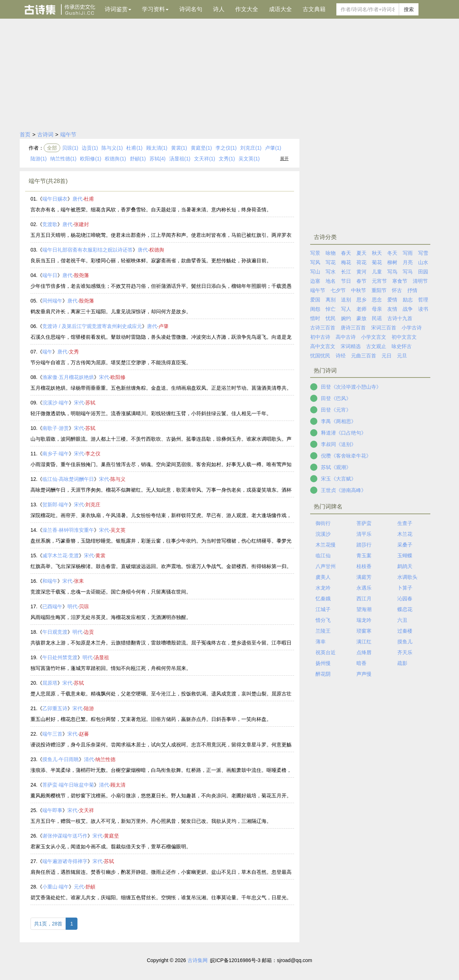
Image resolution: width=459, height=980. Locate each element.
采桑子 (405, 545)
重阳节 (379, 290)
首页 (25, 134)
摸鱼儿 (405, 642)
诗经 (341, 356)
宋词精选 (351, 346)
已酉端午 (52, 606)
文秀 (74, 352)
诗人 (219, 9)
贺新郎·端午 (56, 505)
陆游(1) (39, 159)
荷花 (361, 262)
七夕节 (338, 290)
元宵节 (379, 281)
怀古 (397, 290)
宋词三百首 (384, 328)
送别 (346, 300)
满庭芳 (364, 577)
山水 (423, 262)
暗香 (361, 663)
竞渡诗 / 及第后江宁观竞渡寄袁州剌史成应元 (92, 326)
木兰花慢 (326, 545)
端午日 (50, 275)
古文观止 (376, 346)
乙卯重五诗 (55, 708)
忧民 (331, 318)
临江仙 (323, 555)
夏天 (361, 253)
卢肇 (164, 326)
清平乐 (364, 534)
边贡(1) (90, 148)
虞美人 (323, 577)
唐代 (77, 199)
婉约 (346, 318)
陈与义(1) (112, 148)
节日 (346, 281)
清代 (89, 759)
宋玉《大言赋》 (339, 479)
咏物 (331, 253)
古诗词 (45, 134)
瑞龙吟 (364, 620)
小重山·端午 (56, 887)
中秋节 (359, 290)
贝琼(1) (70, 148)
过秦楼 (405, 631)
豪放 (361, 318)
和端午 (50, 581)
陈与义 (118, 479)
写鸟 (392, 272)
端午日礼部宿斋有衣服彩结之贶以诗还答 (87, 250)
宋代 (104, 377)
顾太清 (118, 785)
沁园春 (405, 599)
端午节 (68, 134)
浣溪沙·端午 (56, 403)
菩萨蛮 (364, 523)
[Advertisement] (229, 72)
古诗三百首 (323, 328)
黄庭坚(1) (201, 148)
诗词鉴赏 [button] (118, 9)
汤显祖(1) (180, 159)
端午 (47, 352)
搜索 (409, 9)
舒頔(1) (138, 159)
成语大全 (280, 9)
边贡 (89, 632)
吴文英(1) (249, 159)
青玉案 (364, 555)
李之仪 (93, 454)
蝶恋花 (405, 609)
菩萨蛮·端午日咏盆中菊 (68, 785)
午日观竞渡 (55, 632)
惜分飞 (323, 620)
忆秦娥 (323, 599)
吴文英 (118, 530)
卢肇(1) (273, 148)
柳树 (392, 262)
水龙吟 (323, 588)
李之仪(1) (226, 148)
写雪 (423, 253)
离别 (331, 300)
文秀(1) (227, 159)
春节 (361, 281)
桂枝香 (364, 566)
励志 (408, 300)
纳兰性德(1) (63, 159)
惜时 (315, 318)
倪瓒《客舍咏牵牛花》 (346, 456)
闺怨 (315, 309)
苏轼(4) (158, 159)
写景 (315, 253)
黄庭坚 (112, 836)
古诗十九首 (400, 318)
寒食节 (400, 281)
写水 (331, 272)
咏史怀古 (402, 346)
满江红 (364, 642)
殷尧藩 (81, 275)
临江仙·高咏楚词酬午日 (68, 479)
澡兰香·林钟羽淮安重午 (68, 530)
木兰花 (405, 534)
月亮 (408, 262)
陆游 (89, 708)
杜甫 (89, 199)
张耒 (79, 581)
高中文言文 (323, 346)
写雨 (408, 253)
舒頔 (90, 887)
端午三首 (52, 734)
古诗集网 (198, 960)
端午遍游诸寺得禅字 (65, 861)
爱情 (392, 300)
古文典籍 (314, 9)
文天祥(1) (205, 159)
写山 (315, 272)
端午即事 (52, 810)
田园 (423, 272)
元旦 (402, 356)
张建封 (81, 224)
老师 (361, 309)
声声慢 (364, 674)
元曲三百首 (364, 356)
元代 (79, 887)
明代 (72, 606)
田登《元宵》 (336, 410)
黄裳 (100, 555)
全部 (52, 148)
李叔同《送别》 (339, 444)
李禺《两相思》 (339, 421)
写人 (346, 309)
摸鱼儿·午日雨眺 (61, 759)
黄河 (361, 272)
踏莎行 (364, 545)
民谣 (377, 318)
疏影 (402, 663)
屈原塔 (50, 683)
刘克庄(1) (251, 148)
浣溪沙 (323, 534)
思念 (377, 300)
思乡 (361, 300)
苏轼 (90, 403)
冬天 (392, 253)
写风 (315, 262)
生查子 (405, 523)
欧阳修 (118, 377)
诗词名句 (191, 9)
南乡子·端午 (56, 454)
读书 (423, 309)
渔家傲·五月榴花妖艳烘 (68, 377)
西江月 (364, 599)
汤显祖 (101, 657)
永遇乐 (364, 588)
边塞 (315, 281)
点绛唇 (364, 652)
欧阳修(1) (91, 159)
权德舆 (157, 250)
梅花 (346, 262)
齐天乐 (405, 652)
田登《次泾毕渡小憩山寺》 (351, 387)
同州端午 (52, 301)
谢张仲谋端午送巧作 (65, 836)
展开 (284, 159)
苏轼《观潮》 (336, 467)
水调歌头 (407, 577)
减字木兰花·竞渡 (61, 555)
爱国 (315, 300)
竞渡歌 (50, 224)
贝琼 (84, 606)
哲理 (423, 300)
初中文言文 (404, 337)
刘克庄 (93, 505)
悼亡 (331, 309)
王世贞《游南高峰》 (344, 490)
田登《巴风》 (336, 398)
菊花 (377, 262)
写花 (331, 262)
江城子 (323, 609)
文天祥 (86, 810)
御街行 (323, 523)
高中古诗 (346, 337)
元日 (387, 356)
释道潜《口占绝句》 (344, 433)
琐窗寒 (364, 631)
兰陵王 (323, 631)
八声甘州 (326, 566)
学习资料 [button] (155, 9)
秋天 (377, 253)
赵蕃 (84, 734)
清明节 (420, 281)
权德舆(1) (115, 159)
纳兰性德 (105, 759)
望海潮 (364, 609)
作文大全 (247, 9)
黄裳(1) (179, 148)
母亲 (377, 309)
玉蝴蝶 (405, 555)
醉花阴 (323, 674)
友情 (392, 309)
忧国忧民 (320, 356)
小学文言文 (374, 337)
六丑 (402, 620)
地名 (331, 281)
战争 (408, 309)
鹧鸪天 (405, 566)
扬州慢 (323, 663)
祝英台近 (326, 652)
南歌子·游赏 (56, 428)
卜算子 (405, 588)
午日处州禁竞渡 (60, 657)
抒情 (412, 290)
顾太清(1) (157, 148)
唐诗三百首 (353, 328)
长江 (346, 272)
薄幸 (321, 642)
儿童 (377, 272)
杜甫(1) (134, 148)
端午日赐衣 (55, 199)
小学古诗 (412, 328)
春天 (346, 253)
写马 (408, 272)
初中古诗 (320, 337)
